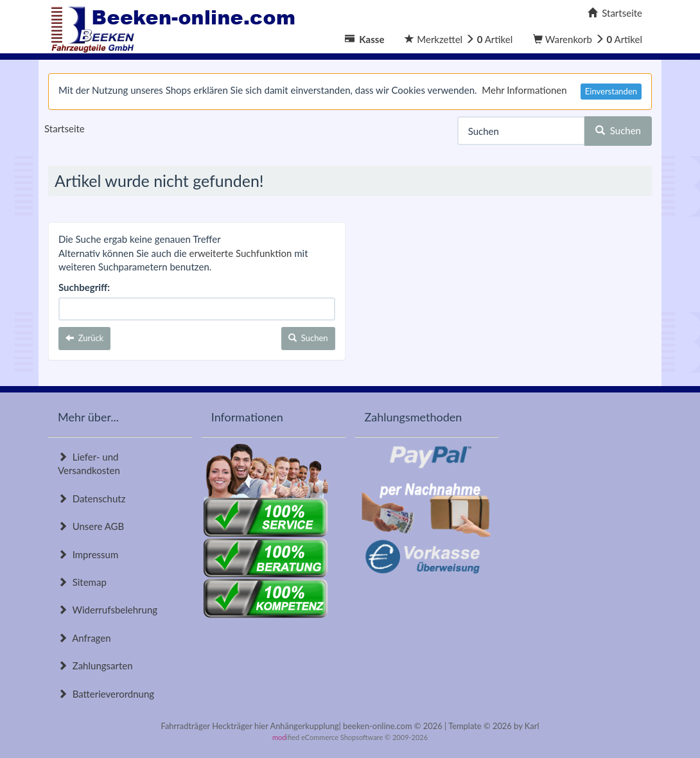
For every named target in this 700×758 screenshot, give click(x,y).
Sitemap (82, 582)
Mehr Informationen (524, 90)
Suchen (618, 130)
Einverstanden (611, 91)
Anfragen (84, 638)
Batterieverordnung (106, 694)
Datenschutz (92, 498)
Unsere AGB (91, 526)
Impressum (88, 554)
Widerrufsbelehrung (108, 610)
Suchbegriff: (84, 287)
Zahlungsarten (95, 665)
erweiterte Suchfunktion (241, 253)
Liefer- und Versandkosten (89, 463)
